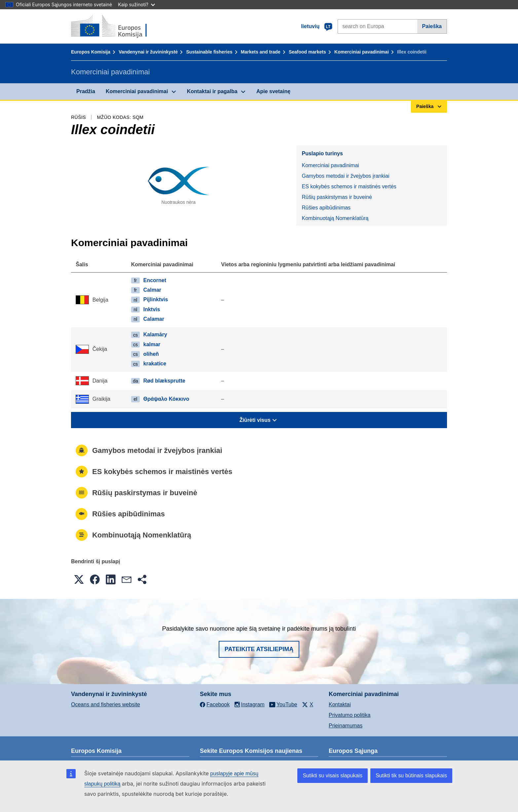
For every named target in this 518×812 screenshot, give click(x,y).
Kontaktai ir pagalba (212, 91)
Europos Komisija (91, 52)
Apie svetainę (273, 91)
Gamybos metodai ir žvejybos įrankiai (345, 176)
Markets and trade (261, 52)
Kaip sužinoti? (136, 4)
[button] (79, 579)
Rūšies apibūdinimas (326, 208)
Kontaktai (340, 704)
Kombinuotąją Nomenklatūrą (335, 218)
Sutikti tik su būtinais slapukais (411, 775)
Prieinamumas (346, 726)
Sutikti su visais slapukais (333, 775)
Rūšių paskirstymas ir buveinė (337, 197)
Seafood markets (307, 52)
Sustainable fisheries (209, 52)
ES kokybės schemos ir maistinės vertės (349, 186)
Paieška (432, 26)
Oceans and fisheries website (106, 704)
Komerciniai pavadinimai (362, 52)
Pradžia (86, 91)
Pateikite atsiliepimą (259, 649)
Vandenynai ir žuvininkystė (148, 52)
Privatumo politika (350, 715)
